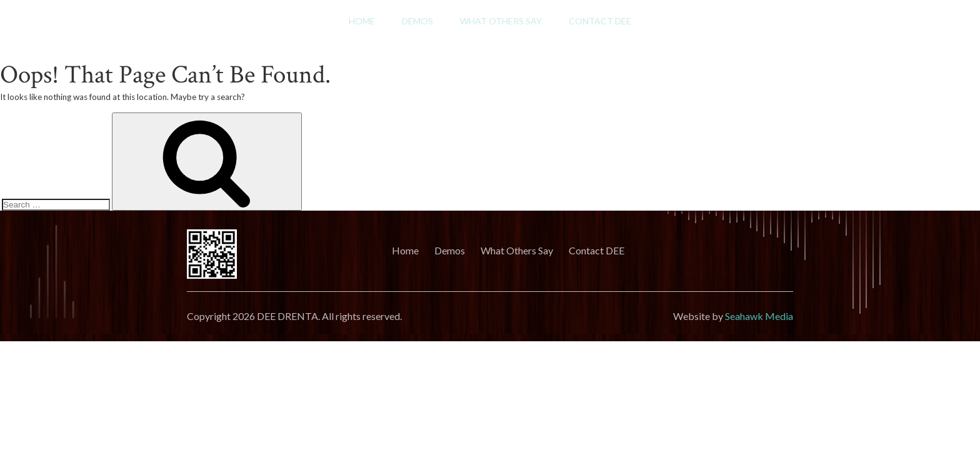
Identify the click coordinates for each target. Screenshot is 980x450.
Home (362, 21)
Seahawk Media (759, 316)
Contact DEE (600, 21)
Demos (417, 21)
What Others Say (501, 21)
